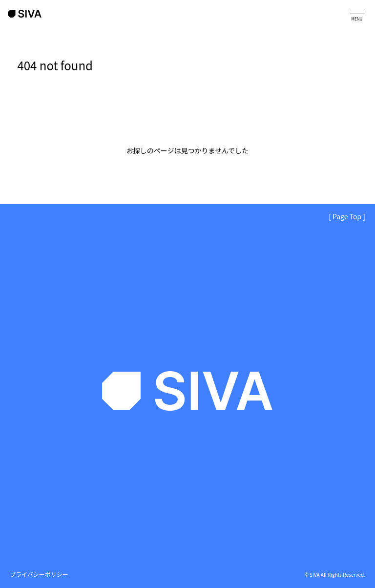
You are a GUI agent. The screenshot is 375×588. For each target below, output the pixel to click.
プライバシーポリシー (39, 574)
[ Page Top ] (347, 216)
